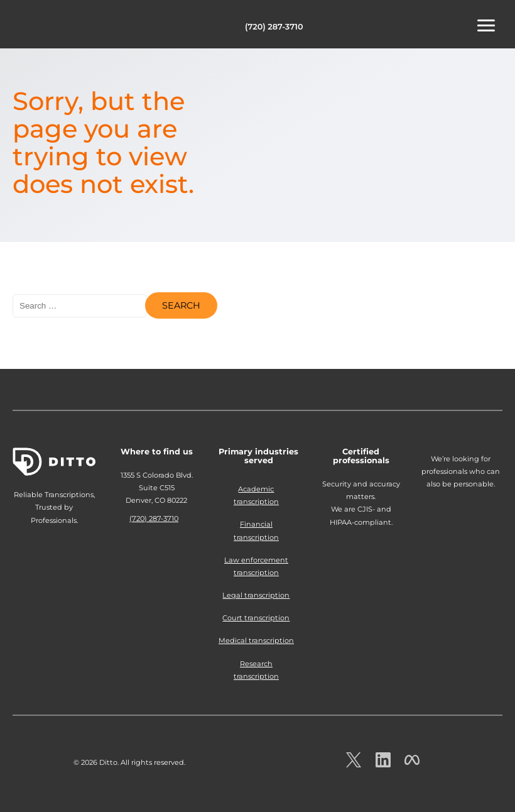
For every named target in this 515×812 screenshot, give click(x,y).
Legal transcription (256, 595)
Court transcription (256, 618)
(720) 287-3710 (274, 27)
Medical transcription (256, 640)
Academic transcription (256, 495)
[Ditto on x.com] (354, 764)
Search (181, 305)
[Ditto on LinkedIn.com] (383, 764)
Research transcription (256, 670)
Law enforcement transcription (256, 566)
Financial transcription (256, 530)
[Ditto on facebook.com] (412, 764)
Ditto (50, 26)
